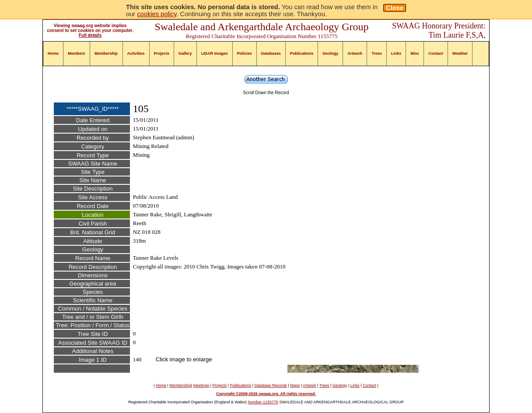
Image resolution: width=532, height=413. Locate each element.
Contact (436, 53)
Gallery (185, 53)
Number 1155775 (263, 402)
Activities (136, 53)
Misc (415, 53)
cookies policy (157, 14)
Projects (162, 53)
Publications (302, 53)
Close (395, 8)
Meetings (201, 385)
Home (53, 53)
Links (396, 53)
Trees (377, 53)
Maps (295, 385)
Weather (460, 53)
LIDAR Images (215, 53)
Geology (330, 53)
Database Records (271, 385)
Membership (106, 53)
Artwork (355, 53)
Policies (245, 53)
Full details (90, 35)
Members (77, 53)
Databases (271, 53)
